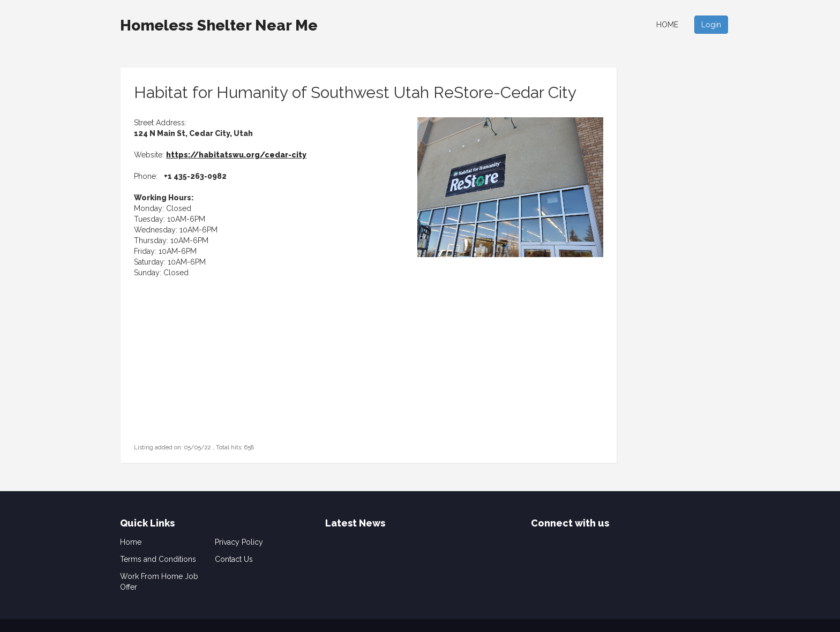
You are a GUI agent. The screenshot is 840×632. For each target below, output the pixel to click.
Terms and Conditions (158, 559)
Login (711, 25)
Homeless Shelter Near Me (219, 25)
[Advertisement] (201, 374)
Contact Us (234, 559)
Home (667, 25)
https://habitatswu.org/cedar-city (236, 155)
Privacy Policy (239, 542)
